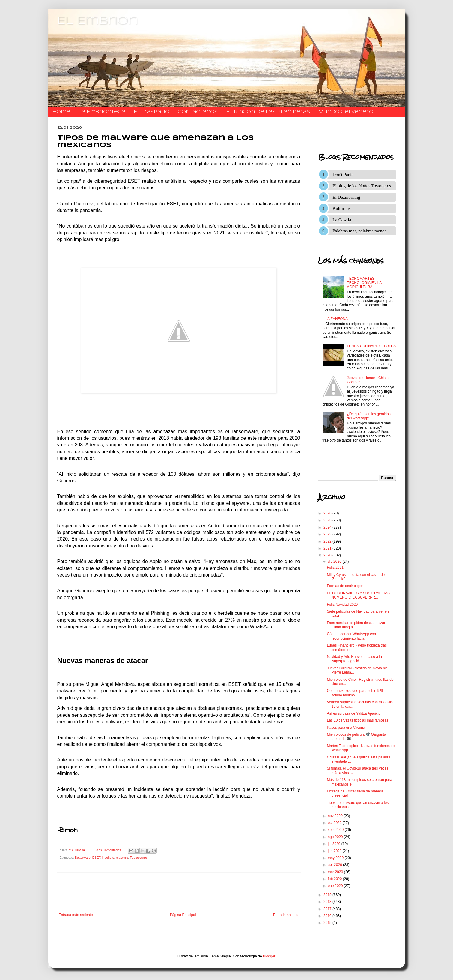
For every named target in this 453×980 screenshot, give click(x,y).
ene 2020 (336, 886)
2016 (328, 916)
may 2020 (336, 858)
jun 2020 (335, 851)
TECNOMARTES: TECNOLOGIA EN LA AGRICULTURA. (364, 283)
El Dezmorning (346, 197)
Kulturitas (341, 208)
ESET (96, 858)
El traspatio (152, 112)
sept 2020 (336, 830)
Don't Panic (343, 175)
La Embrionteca (102, 112)
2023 (328, 534)
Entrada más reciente (76, 915)
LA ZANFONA (337, 319)
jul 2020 (334, 844)
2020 (328, 555)
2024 (328, 527)
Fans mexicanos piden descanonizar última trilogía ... (356, 625)
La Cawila (342, 220)
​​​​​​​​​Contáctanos (198, 112)
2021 (328, 548)
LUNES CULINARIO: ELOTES (371, 346)
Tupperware (138, 858)
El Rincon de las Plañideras (268, 112)
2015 (328, 923)
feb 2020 (335, 879)
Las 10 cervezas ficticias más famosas (358, 720)
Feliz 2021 (335, 568)
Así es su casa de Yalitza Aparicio (354, 713)
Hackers (108, 858)
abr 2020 (335, 865)
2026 (328, 513)
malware (122, 858)
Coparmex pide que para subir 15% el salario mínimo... (357, 693)
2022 (328, 541)
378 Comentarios (109, 850)
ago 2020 (336, 837)
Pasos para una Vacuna (346, 728)
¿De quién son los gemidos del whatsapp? (369, 416)
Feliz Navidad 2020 (342, 605)
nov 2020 (336, 816)
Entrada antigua (286, 915)
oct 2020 (335, 823)
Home (61, 112)
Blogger (269, 956)
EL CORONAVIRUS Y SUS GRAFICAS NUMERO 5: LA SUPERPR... (358, 595)
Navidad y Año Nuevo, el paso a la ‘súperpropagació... (354, 659)
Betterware (83, 858)
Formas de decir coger (345, 586)
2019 (328, 895)
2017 (328, 909)
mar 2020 (336, 872)
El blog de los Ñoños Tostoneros (362, 186)
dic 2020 (335, 562)
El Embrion (98, 21)
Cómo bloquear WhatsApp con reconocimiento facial (351, 636)
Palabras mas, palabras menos (359, 231)
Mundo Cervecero (346, 112)
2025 (328, 520)
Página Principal (183, 915)
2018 (328, 902)
